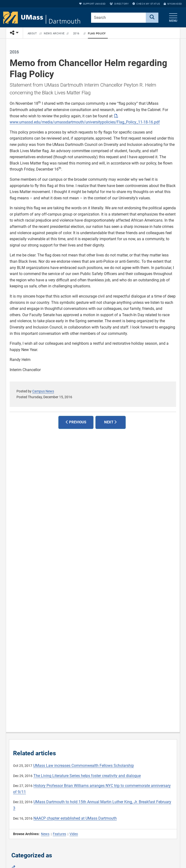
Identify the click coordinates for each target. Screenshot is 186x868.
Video (74, 834)
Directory (119, 4)
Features (59, 834)
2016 (76, 34)
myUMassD (173, 4)
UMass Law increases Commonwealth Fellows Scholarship (84, 766)
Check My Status (146, 4)
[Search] (152, 18)
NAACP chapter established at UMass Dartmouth (75, 818)
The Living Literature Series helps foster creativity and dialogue (87, 776)
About (32, 34)
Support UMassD (93, 4)
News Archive (54, 34)
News (45, 834)
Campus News (43, 391)
